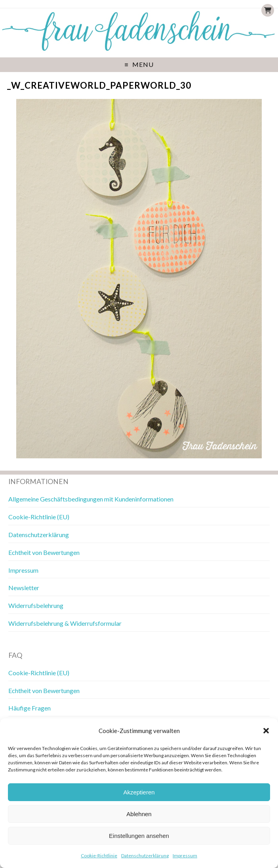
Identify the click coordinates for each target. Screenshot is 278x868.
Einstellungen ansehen (139, 836)
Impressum (185, 856)
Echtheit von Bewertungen (44, 552)
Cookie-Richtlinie (99, 856)
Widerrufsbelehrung (36, 605)
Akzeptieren (139, 792)
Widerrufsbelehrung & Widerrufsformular (65, 623)
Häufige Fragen (30, 708)
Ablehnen (139, 814)
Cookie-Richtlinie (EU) (39, 517)
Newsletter (24, 588)
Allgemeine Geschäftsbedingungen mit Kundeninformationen (91, 499)
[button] (266, 731)
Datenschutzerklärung (145, 856)
